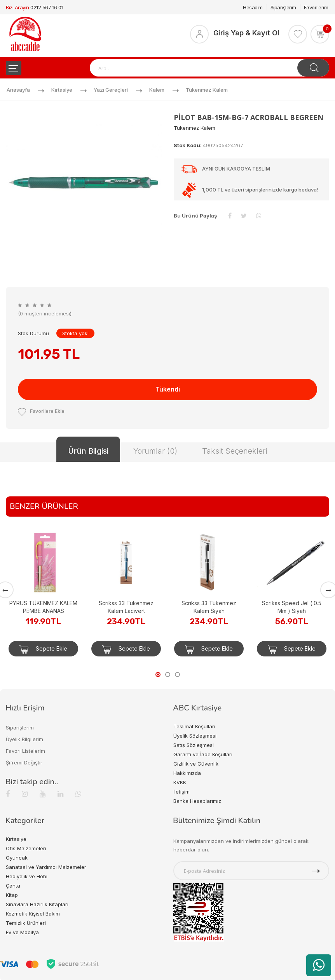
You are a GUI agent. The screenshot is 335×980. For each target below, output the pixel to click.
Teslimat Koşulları (194, 726)
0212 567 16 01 (47, 7)
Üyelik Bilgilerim (24, 739)
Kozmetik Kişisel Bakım (33, 914)
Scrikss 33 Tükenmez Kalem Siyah (209, 607)
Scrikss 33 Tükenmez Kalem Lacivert (126, 607)
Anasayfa (18, 90)
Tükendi (168, 389)
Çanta (13, 886)
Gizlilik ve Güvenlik (196, 764)
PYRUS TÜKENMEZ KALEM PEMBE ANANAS (43, 607)
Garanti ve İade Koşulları (203, 754)
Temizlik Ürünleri (26, 923)
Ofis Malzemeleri (26, 848)
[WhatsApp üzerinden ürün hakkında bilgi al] (319, 965)
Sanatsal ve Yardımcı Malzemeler (46, 867)
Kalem (157, 90)
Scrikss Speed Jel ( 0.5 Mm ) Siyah (292, 607)
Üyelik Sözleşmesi (195, 736)
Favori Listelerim (25, 751)
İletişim (181, 792)
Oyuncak (17, 858)
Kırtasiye (62, 90)
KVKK (180, 782)
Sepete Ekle (43, 649)
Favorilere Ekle (41, 411)
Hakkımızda (187, 773)
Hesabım (253, 7)
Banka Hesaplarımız (197, 801)
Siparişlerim (283, 7)
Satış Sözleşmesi (194, 745)
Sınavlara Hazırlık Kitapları (37, 904)
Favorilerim (316, 7)
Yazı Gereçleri (111, 90)
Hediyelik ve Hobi (27, 876)
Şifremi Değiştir (24, 762)
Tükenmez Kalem (207, 90)
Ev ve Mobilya (22, 932)
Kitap (12, 895)
